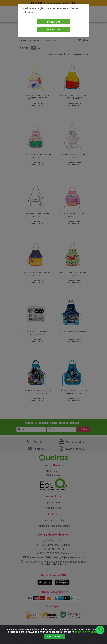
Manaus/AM (54, 22)
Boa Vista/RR (53, 29)
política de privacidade (87, 632)
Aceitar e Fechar (54, 637)
